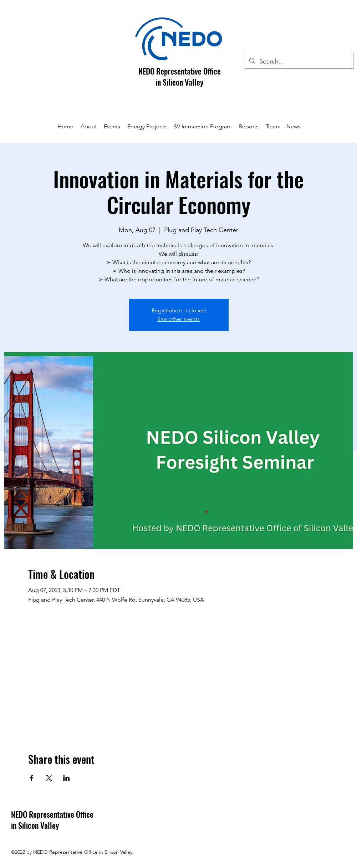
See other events (178, 319)
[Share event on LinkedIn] (67, 778)
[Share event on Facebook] (32, 778)
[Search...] (299, 62)
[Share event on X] (49, 778)
